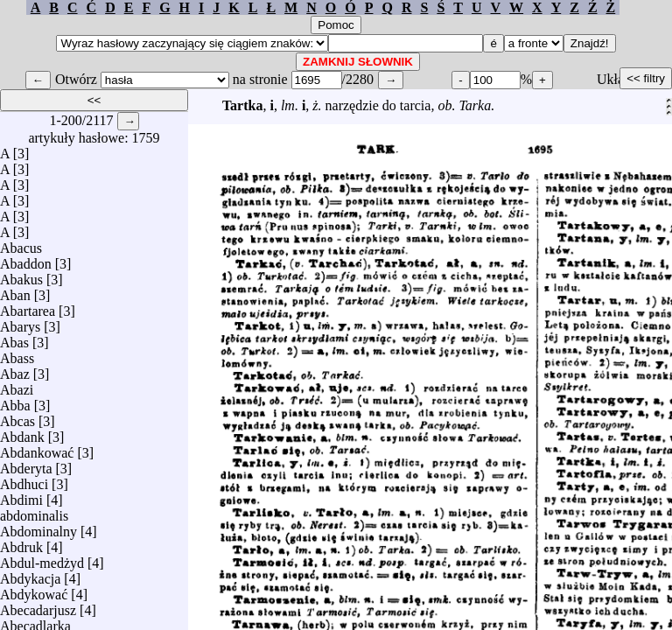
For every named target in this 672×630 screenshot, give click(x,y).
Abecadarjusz (38, 606)
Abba (15, 401)
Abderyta (26, 464)
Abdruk (21, 543)
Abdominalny (38, 527)
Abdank (22, 433)
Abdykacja (30, 574)
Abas (14, 338)
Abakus (21, 275)
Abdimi (21, 496)
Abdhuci (24, 480)
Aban (15, 291)
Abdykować (34, 590)
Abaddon (26, 259)
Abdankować (37, 448)
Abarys (20, 322)
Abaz (15, 370)
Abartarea (28, 307)
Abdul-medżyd (42, 559)
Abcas (17, 417)
